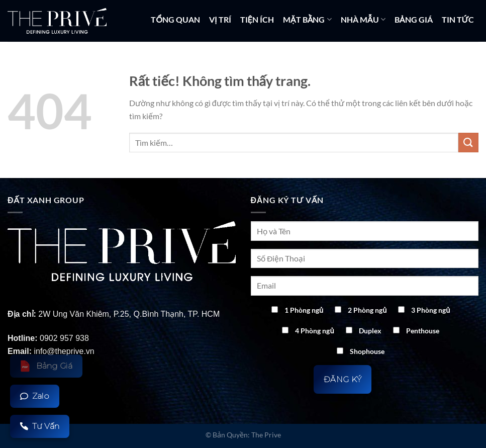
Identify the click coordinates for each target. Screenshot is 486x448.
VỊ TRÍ (220, 19)
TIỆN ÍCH (257, 19)
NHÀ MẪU (363, 20)
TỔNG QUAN (175, 19)
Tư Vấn (40, 426)
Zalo (35, 396)
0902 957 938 (64, 338)
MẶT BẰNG (307, 20)
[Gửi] (468, 143)
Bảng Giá (46, 366)
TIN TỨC (458, 19)
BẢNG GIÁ (414, 19)
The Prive (266, 435)
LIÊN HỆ (464, 59)
